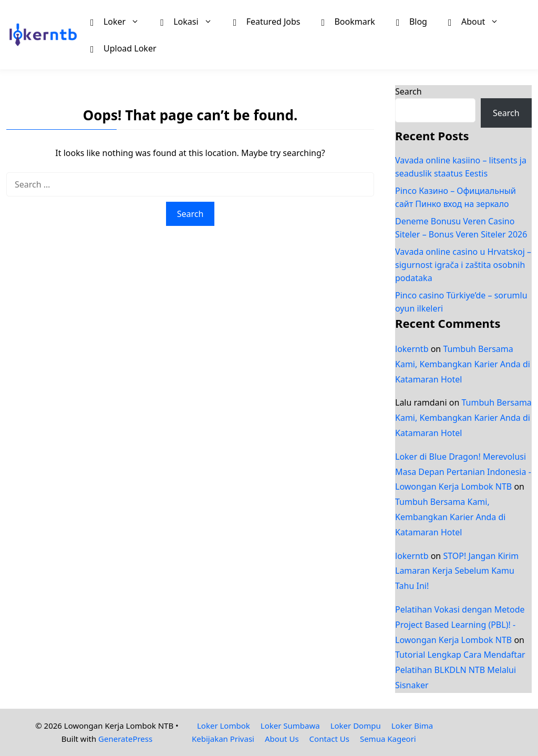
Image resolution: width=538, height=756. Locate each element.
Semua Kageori (388, 739)
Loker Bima (412, 726)
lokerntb (412, 349)
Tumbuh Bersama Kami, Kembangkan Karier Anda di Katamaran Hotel (463, 364)
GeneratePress (125, 739)
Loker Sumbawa (290, 726)
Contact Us (329, 739)
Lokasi (191, 21)
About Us (282, 739)
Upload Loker (123, 48)
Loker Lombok (224, 726)
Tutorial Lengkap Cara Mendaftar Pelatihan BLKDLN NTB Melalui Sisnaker (460, 670)
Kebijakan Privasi (223, 739)
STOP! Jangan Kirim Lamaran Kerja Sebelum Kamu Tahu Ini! (457, 571)
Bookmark (348, 21)
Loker (120, 21)
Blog (412, 21)
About (479, 21)
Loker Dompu (356, 726)
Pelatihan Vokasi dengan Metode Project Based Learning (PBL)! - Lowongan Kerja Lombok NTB (460, 625)
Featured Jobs (267, 21)
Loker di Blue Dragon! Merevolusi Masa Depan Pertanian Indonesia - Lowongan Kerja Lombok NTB (463, 472)
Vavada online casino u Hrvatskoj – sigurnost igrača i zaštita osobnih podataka (463, 265)
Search (408, 91)
